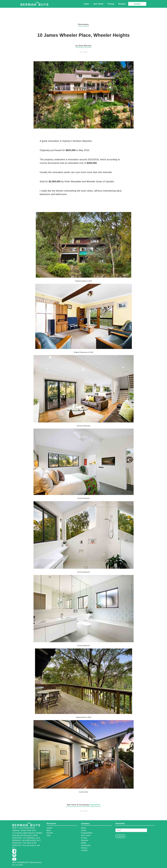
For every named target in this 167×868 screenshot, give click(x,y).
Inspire (50, 828)
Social (84, 830)
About (83, 828)
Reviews (122, 4)
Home (86, 4)
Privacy (84, 848)
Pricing (111, 4)
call (38, 845)
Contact (137, 4)
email (32, 845)
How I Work (98, 4)
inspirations (95, 805)
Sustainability (87, 833)
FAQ (49, 835)
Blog (49, 830)
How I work (86, 835)
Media (84, 843)
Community (86, 845)
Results (50, 833)
